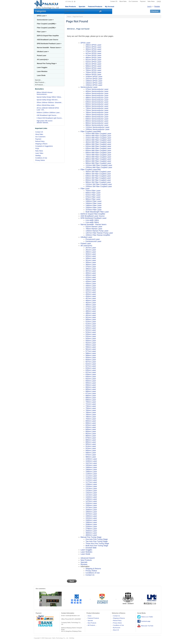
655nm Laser (91, 383)
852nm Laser (91, 434)
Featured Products (95, 7)
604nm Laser (91, 360)
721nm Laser (91, 404)
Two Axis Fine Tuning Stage (97, 541)
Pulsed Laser (42, 56)
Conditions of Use (41, 158)
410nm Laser (91, 277)
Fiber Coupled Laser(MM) (91, 131)
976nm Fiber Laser (93, 197)
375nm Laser (91, 267)
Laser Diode (41, 75)
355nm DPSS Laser (93, 47)
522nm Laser (91, 330)
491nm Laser (91, 315)
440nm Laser (91, 286)
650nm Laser (91, 381)
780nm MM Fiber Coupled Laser (98, 157)
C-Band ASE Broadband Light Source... (50, 118)
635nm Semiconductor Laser (97, 102)
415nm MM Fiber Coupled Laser (98, 138)
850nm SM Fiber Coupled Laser (98, 180)
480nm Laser (91, 311)
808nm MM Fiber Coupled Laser (98, 159)
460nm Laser (91, 301)
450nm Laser (91, 294)
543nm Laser (91, 339)
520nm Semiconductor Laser (97, 100)
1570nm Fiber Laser (94, 210)
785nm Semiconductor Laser (97, 115)
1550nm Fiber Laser (94, 208)
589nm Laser (91, 355)
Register (157, 6)
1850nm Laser (91, 512)
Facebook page (144, 621)
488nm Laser (91, 313)
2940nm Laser (91, 531)
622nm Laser (91, 364)
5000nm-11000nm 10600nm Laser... (49, 113)
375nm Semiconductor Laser (97, 89)
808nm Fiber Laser (93, 193)
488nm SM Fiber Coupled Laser (98, 174)
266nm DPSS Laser (93, 45)
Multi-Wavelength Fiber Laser (97, 212)
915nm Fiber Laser (93, 195)
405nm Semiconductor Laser (97, 91)
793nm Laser (91, 419)
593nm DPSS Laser (93, 68)
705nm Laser (91, 402)
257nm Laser (91, 248)
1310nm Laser (91, 486)
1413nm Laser (91, 495)
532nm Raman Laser (94, 227)
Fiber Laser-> (42, 32)
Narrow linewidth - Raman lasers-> (49, 48)
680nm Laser (91, 396)
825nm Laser (91, 425)
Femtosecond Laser (93, 241)
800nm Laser (91, 421)
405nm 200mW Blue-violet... (46, 105)
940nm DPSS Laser (93, 74)
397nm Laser (91, 271)
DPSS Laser (85, 43)
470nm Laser (91, 307)
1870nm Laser (91, 514)
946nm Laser (91, 453)
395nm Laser (91, 269)
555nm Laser (91, 345)
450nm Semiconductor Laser (97, 96)
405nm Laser (91, 275)
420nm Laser (91, 281)
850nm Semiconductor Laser (97, 121)
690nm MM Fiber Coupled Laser (98, 153)
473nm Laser (91, 309)
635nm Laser (91, 370)
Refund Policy (40, 141)
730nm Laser (91, 406)
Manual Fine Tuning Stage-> (47, 64)
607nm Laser (91, 362)
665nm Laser (91, 389)
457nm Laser (91, 298)
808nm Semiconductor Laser (97, 117)
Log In (149, 6)
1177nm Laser (91, 482)
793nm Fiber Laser (93, 191)
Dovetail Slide (91, 548)
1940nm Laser (91, 520)
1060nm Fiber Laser (94, 201)
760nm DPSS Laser (93, 70)
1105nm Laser (91, 474)
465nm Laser (91, 305)
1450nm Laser (91, 499)
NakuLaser (48, 638)
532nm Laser (91, 336)
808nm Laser (91, 423)
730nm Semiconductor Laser (97, 108)
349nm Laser (91, 258)
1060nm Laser (91, 467)
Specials (82, 7)
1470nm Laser (91, 501)
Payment (143, 1)
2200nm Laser (91, 527)
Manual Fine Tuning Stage (91, 537)
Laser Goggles (42, 67)
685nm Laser (91, 398)
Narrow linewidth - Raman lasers (94, 224)
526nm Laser (91, 334)
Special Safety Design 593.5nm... (48, 100)
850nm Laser (91, 431)
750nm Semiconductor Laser (97, 110)
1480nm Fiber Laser (94, 205)
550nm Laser (91, 341)
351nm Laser (91, 260)
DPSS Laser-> (42, 16)
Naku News (151, 1)
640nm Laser (91, 377)
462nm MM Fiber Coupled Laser (98, 142)
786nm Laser (91, 417)
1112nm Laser (91, 476)
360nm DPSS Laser (93, 49)
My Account (110, 7)
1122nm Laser (91, 480)
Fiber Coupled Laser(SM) (91, 170)
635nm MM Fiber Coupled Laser (98, 148)
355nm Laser (91, 262)
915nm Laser (91, 448)
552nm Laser (91, 343)
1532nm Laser (91, 503)
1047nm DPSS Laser (94, 79)
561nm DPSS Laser (93, 64)
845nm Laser (91, 429)
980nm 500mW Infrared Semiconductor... (45, 93)
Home (69, 17)
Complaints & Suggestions (44, 146)
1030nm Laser (91, 459)
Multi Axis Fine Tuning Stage (97, 546)
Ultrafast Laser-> (43, 52)
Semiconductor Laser (89, 87)
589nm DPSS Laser (93, 66)
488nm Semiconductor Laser (97, 98)
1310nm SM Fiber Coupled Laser (99, 184)
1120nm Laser (91, 478)
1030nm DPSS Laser (94, 77)
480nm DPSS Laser (93, 58)
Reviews (84, 564)
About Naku (123, 1)
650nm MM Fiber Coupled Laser (98, 150)
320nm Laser (91, 256)
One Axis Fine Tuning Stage (97, 539)
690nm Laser (91, 400)
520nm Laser (91, 328)
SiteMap (38, 156)
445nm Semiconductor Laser (97, 93)
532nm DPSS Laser (93, 62)
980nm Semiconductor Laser (97, 125)
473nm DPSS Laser (93, 55)
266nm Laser (91, 252)
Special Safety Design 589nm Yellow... (49, 97)
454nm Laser (91, 296)
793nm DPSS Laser (93, 72)
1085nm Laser (91, 472)
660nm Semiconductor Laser (97, 106)
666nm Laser (91, 391)
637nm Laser (91, 372)
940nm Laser (91, 451)
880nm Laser (91, 440)
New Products (71, 7)
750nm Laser (91, 408)
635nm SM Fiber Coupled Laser (98, 176)
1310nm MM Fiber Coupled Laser (99, 165)
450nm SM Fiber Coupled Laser (98, 172)
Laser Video (39, 153)
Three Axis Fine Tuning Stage (97, 543)
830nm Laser (91, 427)
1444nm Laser (91, 497)
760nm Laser (91, 410)
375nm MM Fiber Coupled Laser (98, 134)
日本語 (159, 1)
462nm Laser (91, 303)
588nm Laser (91, 353)
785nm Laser (91, 415)
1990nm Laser (91, 522)
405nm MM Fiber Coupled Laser (98, 136)
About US (116, 630)
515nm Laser (91, 326)
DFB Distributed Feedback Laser (94, 218)
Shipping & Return (41, 144)
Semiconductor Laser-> (45, 20)
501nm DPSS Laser (93, 60)
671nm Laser (91, 393)
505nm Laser (91, 320)
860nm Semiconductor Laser (97, 123)
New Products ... (40, 82)
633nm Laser (91, 368)
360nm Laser (91, 265)
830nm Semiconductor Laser (97, 119)
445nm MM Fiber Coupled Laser (98, 140)
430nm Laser (91, 284)
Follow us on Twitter (145, 617)
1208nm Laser (91, 484)
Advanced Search (88, 558)
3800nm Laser (91, 533)
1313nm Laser (91, 489)
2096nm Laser (91, 524)
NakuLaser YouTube (145, 626)
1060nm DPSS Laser (94, 81)
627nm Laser (91, 366)
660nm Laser (91, 387)
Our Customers (133, 1)
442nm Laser (91, 288)
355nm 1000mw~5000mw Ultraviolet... (50, 103)
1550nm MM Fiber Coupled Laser (99, 167)
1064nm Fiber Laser (94, 203)
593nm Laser (91, 358)
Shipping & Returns (93, 569)
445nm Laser (91, 290)
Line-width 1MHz (92, 220)
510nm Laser (91, 322)
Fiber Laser (85, 189)
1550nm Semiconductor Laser (97, 129)
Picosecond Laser (93, 239)
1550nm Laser (91, 505)
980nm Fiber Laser (93, 199)
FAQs (37, 149)
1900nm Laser (91, 516)
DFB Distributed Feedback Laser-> (49, 44)
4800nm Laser (91, 535)
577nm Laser (91, 351)
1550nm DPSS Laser (94, 85)
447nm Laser (91, 292)
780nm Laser (91, 412)
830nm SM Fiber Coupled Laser (98, 178)
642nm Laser (91, 379)
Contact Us (90, 575)
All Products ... (40, 85)
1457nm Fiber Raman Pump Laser (99, 233)
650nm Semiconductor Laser (97, 104)
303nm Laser (91, 254)
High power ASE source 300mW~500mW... (45, 122)
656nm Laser (91, 385)
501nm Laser (91, 317)
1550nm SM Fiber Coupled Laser (99, 186)
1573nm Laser (91, 508)
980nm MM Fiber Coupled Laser (98, 163)
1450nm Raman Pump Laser (97, 231)
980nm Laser (91, 457)
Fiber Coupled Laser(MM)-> (47, 24)
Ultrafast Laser (86, 237)
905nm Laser (91, 444)
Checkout (155, 11)
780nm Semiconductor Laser (97, 112)
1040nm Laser (91, 461)
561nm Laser (91, 349)
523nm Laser (91, 332)
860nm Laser (91, 436)
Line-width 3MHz (92, 222)
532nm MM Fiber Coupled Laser (98, 146)
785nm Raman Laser (94, 229)
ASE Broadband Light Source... (47, 115)
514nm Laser (91, 324)
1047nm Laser (91, 463)
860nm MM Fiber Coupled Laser (98, 161)
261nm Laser (91, 250)
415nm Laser (91, 279)
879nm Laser (91, 438)
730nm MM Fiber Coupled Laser (98, 155)
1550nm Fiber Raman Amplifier (98, 235)
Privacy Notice (40, 160)
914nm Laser (91, 446)
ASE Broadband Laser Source (48, 40)
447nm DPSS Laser (93, 53)
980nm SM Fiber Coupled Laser (98, 182)
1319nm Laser (91, 491)
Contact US (114, 1)
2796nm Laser (91, 529)
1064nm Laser (91, 470)
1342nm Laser (91, 493)
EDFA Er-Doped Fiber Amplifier (48, 36)
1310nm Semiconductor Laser (97, 127)
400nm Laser (91, 273)
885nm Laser (91, 442)
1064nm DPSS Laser (94, 83)
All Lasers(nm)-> (43, 60)
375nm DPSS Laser (93, 51)
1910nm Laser (91, 518)
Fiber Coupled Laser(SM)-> (46, 28)
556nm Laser (91, 347)
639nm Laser (91, 374)
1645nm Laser (91, 510)
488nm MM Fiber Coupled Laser (98, 144)
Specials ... (39, 80)
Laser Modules (42, 71)
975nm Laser (91, 455)
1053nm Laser (91, 465)
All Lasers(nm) (86, 246)
